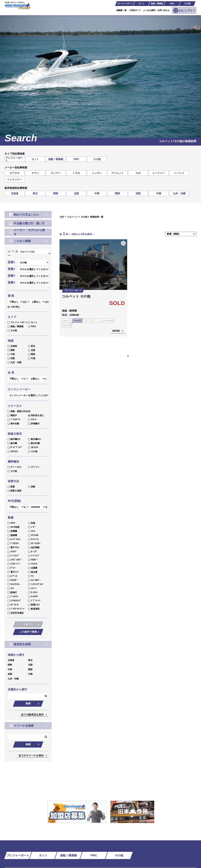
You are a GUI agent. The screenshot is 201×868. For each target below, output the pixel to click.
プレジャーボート (125, 4)
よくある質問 (149, 10)
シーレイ (179, 173)
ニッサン (97, 173)
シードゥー (159, 173)
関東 (56, 193)
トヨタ (76, 173)
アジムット (117, 173)
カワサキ (15, 173)
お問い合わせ (163, 10)
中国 (159, 193)
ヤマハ (35, 173)
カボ (138, 173)
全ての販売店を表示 (32, 715)
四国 (138, 193)
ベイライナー (15, 180)
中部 (97, 193)
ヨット (142, 4)
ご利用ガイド (135, 10)
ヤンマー (56, 173)
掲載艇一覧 (121, 10)
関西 (117, 193)
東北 (35, 193)
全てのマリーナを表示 (31, 756)
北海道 (15, 193)
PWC (172, 4)
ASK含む (14, 307)
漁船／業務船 (157, 4)
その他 (187, 4)
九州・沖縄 (179, 193)
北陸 (76, 193)
